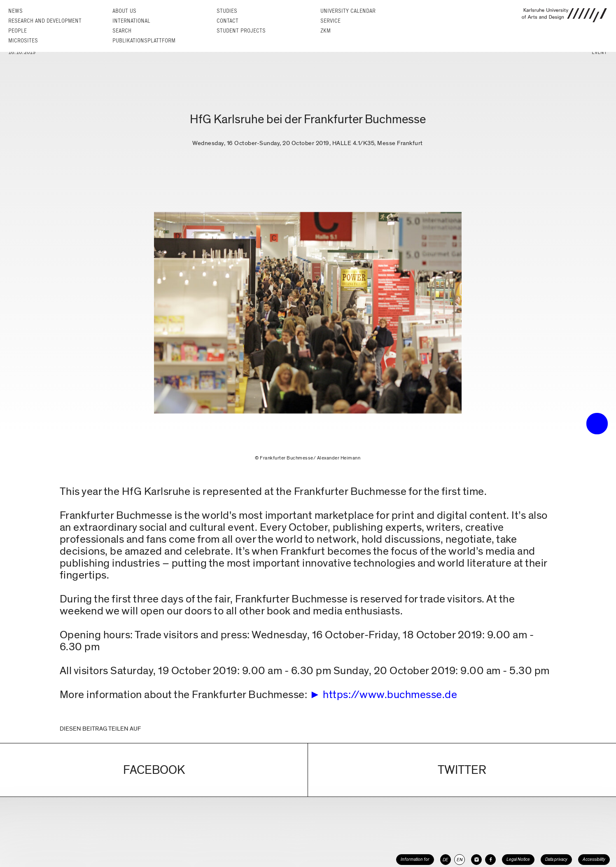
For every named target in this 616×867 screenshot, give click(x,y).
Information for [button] (415, 859)
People (17, 31)
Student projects (241, 31)
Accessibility (594, 859)
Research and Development (45, 21)
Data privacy (556, 859)
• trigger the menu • (597, 424)
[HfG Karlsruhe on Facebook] (490, 860)
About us (124, 11)
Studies (227, 11)
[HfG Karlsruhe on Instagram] (476, 860)
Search (122, 31)
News (15, 11)
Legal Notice (518, 859)
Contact (227, 21)
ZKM (325, 31)
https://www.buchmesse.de (390, 695)
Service (330, 21)
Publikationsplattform (144, 41)
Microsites (23, 41)
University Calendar (348, 11)
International (131, 21)
